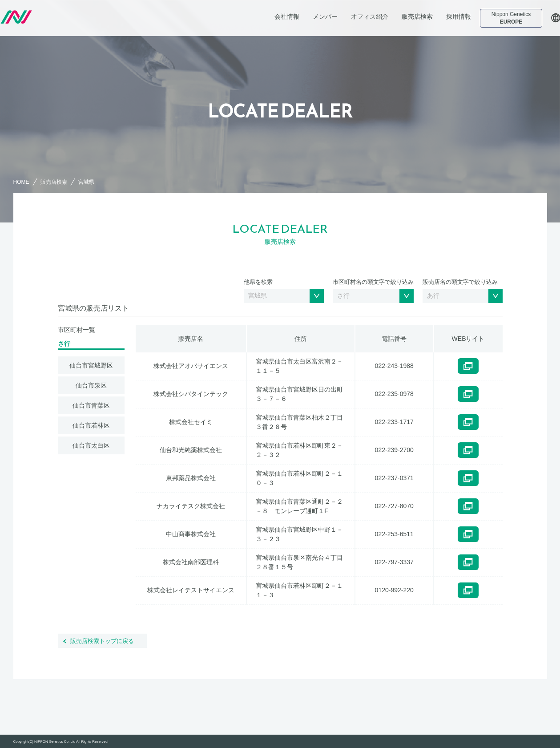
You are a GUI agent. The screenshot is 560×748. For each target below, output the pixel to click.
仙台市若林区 (91, 425)
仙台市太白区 (91, 445)
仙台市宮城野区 (91, 365)
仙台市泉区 (91, 385)
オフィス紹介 (370, 16)
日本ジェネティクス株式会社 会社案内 (61, 17)
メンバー (325, 16)
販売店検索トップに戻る (102, 641)
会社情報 (287, 16)
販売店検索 (417, 16)
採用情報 (459, 16)
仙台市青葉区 (91, 405)
